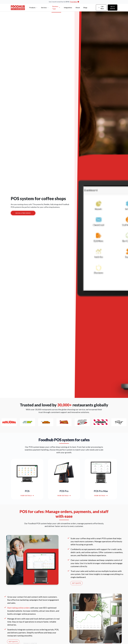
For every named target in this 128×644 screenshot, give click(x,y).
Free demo (75, 2)
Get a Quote (113, 8)
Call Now (101, 8)
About (78, 7)
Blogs (85, 7)
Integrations (68, 7)
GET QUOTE (76, 583)
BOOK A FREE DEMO (23, 214)
